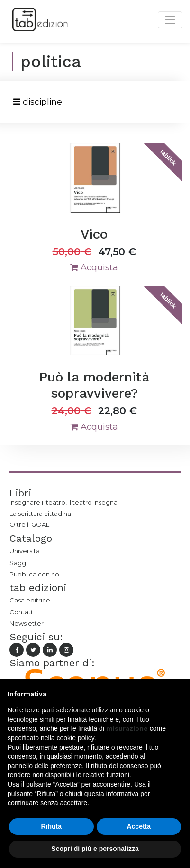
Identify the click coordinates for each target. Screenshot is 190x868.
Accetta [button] (139, 826)
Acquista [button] (94, 267)
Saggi (18, 563)
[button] (178, 694)
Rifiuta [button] (51, 826)
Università (25, 551)
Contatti (22, 612)
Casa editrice (30, 600)
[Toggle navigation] (38, 102)
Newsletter (27, 623)
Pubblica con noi (35, 574)
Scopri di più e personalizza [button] (95, 849)
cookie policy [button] (76, 738)
